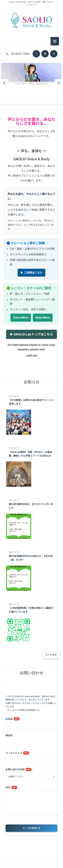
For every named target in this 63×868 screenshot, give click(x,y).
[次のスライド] (59, 83)
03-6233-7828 (20, 54)
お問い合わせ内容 (18, 769)
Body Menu (43, 318)
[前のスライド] (4, 83)
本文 (11, 787)
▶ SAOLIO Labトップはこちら (32, 334)
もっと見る (51, 655)
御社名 (9, 735)
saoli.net (32, 355)
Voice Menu (21, 318)
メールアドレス (17, 753)
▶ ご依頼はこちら (32, 273)
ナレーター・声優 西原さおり (32, 83)
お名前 (13, 719)
